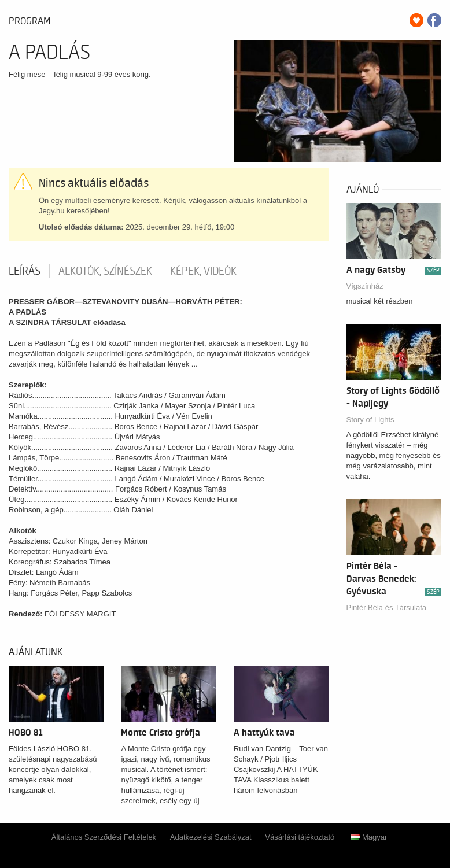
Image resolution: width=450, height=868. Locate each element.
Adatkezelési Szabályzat (211, 837)
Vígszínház (365, 286)
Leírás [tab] (25, 271)
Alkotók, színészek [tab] (105, 271)
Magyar (369, 837)
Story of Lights (370, 420)
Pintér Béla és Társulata (387, 607)
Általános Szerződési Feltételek (104, 837)
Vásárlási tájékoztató (300, 837)
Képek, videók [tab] (203, 271)
